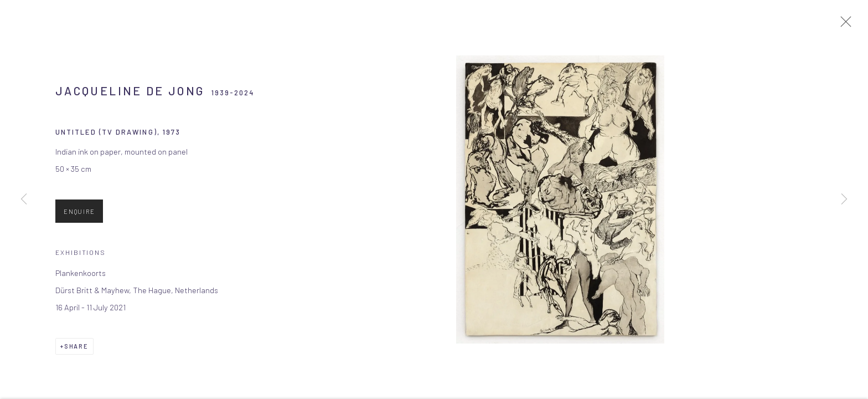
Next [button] (844, 199)
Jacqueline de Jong (130, 95)
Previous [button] (24, 199)
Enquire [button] (79, 216)
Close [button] (846, 25)
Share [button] (76, 351)
